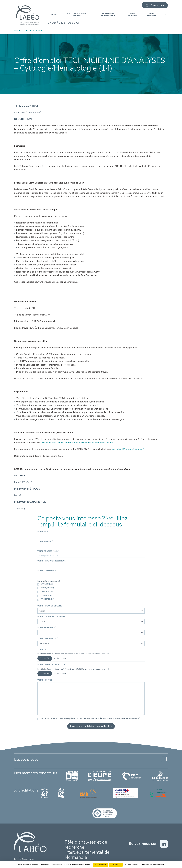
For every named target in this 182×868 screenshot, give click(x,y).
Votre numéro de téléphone (52, 561)
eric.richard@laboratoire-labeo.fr (129, 449)
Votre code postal (47, 571)
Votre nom (43, 532)
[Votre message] (91, 698)
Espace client (155, 5)
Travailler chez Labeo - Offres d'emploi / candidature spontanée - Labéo (78, 443)
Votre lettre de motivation (52, 665)
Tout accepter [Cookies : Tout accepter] (100, 865)
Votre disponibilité (47, 638)
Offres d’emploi (34, 31)
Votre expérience (47, 628)
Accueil (18, 31)
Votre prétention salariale (52, 617)
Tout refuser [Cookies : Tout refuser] (116, 865)
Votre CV (42, 649)
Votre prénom (45, 541)
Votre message (45, 680)
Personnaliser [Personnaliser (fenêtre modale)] (131, 865)
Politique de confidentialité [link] (153, 865)
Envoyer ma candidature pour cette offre (91, 726)
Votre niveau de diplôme (50, 606)
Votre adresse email (48, 551)
